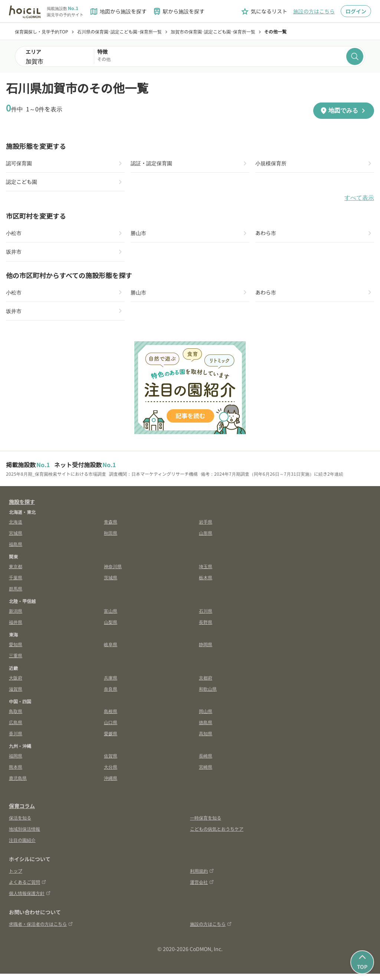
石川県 (206, 617)
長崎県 (206, 762)
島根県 (111, 717)
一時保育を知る (206, 824)
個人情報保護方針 (30, 899)
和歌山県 (208, 695)
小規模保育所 (273, 164)
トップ (16, 877)
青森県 (111, 528)
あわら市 (267, 236)
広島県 (16, 728)
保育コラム (22, 812)
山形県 (206, 539)
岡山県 (206, 717)
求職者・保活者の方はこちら (41, 930)
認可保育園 (21, 164)
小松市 (15, 236)
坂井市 (15, 255)
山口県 (111, 728)
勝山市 (140, 236)
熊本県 (16, 773)
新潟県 (16, 617)
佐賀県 (111, 762)
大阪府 (16, 684)
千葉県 (16, 584)
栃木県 (206, 584)
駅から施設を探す (178, 12)
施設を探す (22, 508)
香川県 (16, 740)
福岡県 (16, 762)
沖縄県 (111, 784)
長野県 (206, 628)
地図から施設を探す (118, 12)
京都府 (206, 684)
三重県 (16, 662)
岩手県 (206, 528)
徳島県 (206, 728)
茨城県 (111, 584)
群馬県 (16, 595)
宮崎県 (206, 773)
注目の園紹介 (22, 846)
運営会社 (202, 888)
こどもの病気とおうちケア (217, 835)
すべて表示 (359, 200)
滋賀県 (16, 695)
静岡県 (206, 650)
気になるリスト (264, 12)
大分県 (111, 773)
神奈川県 (113, 572)
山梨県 (111, 628)
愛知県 (16, 650)
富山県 (111, 617)
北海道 (16, 528)
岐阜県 (111, 650)
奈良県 (111, 695)
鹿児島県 (18, 784)
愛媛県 (111, 740)
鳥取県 (16, 717)
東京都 (16, 572)
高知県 (206, 740)
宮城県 (16, 539)
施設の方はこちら (314, 11)
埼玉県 (206, 572)
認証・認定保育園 (154, 164)
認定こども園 (24, 183)
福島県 (16, 550)
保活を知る (20, 824)
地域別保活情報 (24, 835)
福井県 (16, 628)
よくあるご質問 (27, 888)
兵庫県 (111, 684)
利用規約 (202, 877)
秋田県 (111, 539)
